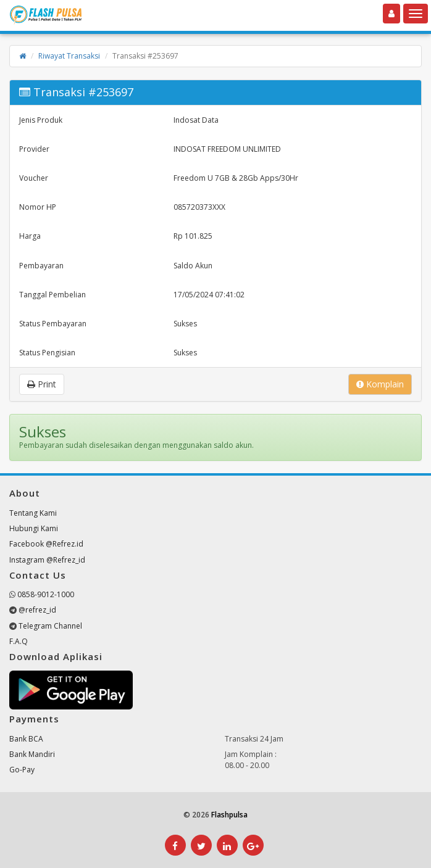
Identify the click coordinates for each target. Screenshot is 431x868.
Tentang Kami (33, 513)
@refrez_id (37, 610)
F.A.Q (19, 641)
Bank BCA (26, 739)
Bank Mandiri (32, 754)
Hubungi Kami (34, 528)
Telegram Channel (50, 626)
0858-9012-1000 (46, 594)
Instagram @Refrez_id (47, 560)
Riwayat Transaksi (69, 56)
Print (42, 384)
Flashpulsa (229, 815)
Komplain (380, 384)
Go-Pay (22, 770)
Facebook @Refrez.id (46, 544)
